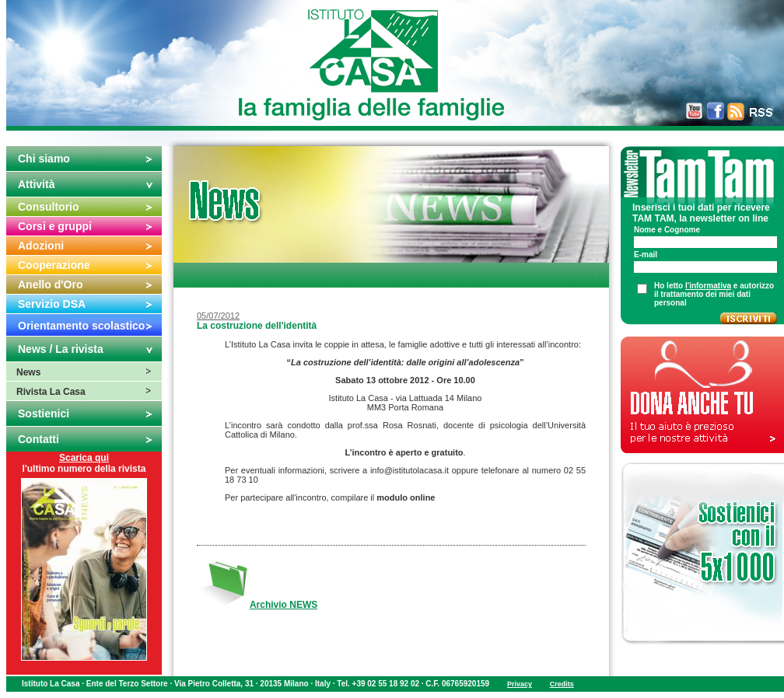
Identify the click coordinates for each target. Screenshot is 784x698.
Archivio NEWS (283, 605)
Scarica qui (84, 458)
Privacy (520, 684)
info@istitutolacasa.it (409, 470)
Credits (562, 684)
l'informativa (708, 286)
